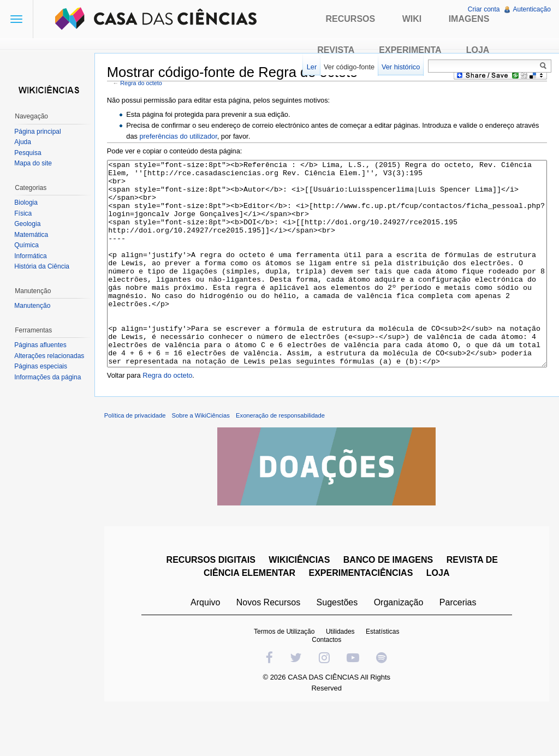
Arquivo (206, 646)
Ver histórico (400, 67)
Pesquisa (29, 153)
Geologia (28, 224)
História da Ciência (43, 266)
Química (28, 245)
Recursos (351, 19)
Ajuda (24, 142)
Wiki (412, 19)
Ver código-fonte (348, 67)
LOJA (439, 617)
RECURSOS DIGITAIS (212, 603)
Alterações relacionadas (50, 356)
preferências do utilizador (181, 136)
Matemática (32, 235)
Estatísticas (383, 675)
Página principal (38, 132)
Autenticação (531, 9)
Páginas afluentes (41, 345)
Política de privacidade (138, 459)
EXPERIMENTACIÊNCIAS (362, 617)
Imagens (469, 19)
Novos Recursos (269, 646)
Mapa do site (34, 163)
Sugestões (338, 646)
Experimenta (410, 50)
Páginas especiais (42, 366)
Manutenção (33, 306)
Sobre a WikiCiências (204, 459)
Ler (311, 67)
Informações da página (49, 377)
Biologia (27, 203)
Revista (336, 50)
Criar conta (483, 9)
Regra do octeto (144, 84)
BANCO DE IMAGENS (389, 603)
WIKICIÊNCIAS (300, 603)
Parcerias (459, 646)
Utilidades (341, 675)
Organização (399, 646)
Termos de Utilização (285, 675)
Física (24, 213)
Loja (478, 50)
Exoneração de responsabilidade (283, 459)
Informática (31, 256)
